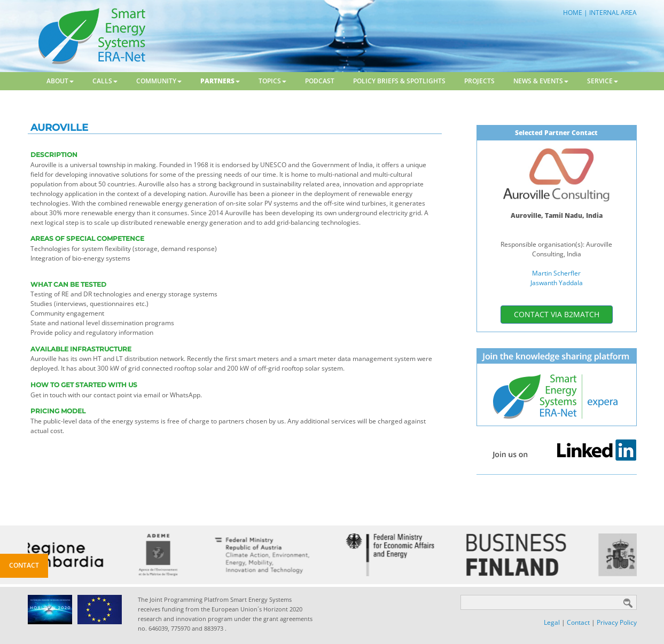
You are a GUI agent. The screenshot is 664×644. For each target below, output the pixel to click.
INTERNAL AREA (613, 13)
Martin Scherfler (556, 273)
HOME (573, 13)
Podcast (320, 81)
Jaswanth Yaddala (557, 283)
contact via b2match (557, 314)
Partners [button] (220, 81)
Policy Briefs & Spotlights (399, 81)
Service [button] (603, 81)
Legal (552, 622)
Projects (479, 81)
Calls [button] (105, 81)
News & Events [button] (541, 81)
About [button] (60, 81)
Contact (578, 622)
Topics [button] (272, 81)
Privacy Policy (617, 622)
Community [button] (159, 81)
